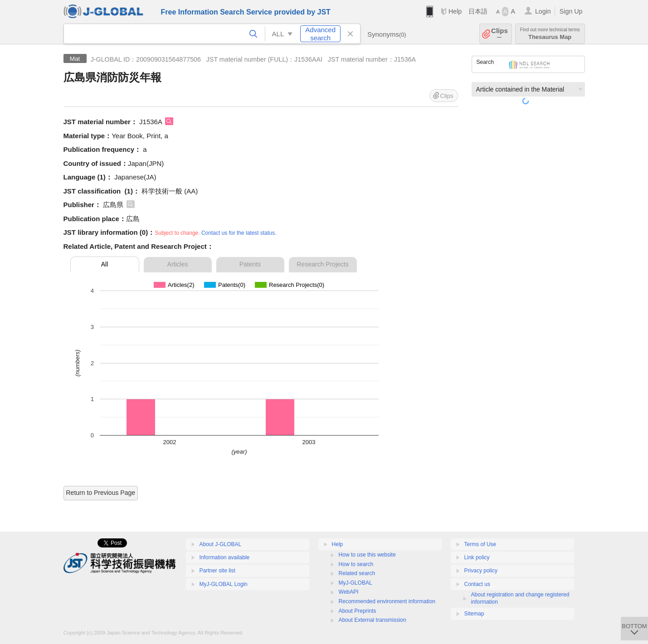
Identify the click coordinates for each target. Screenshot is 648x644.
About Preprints (358, 611)
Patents (250, 264)
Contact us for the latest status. (239, 233)
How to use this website (367, 555)
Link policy (477, 557)
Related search (357, 573)
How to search (356, 564)
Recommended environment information (387, 601)
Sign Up (571, 11)
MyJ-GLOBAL (356, 583)
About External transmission (373, 620)
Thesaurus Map (550, 34)
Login (543, 11)
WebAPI (349, 592)
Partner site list (217, 571)
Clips (499, 34)
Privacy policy (481, 571)
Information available (225, 557)
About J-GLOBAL (221, 544)
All (105, 264)
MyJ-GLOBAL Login (224, 584)
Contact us (477, 584)
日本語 (478, 11)
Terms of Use (480, 544)
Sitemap (474, 614)
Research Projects (322, 264)
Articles (178, 264)
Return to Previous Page (101, 493)
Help (455, 11)
